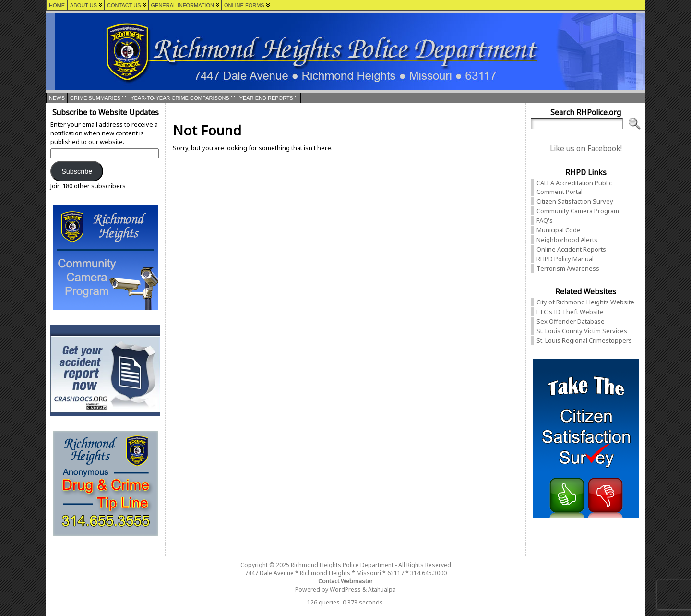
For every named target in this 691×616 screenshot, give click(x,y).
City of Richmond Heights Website (585, 302)
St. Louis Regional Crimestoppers (584, 340)
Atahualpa (382, 589)
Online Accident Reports (571, 249)
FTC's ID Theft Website (570, 312)
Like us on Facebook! (586, 149)
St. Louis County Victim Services (582, 331)
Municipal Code (559, 230)
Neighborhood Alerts (567, 240)
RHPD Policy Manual (565, 259)
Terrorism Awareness (568, 268)
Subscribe (77, 171)
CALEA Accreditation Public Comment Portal (574, 187)
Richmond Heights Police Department (342, 565)
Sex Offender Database (571, 321)
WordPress (345, 589)
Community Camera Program (578, 211)
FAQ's (545, 220)
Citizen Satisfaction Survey (575, 201)
